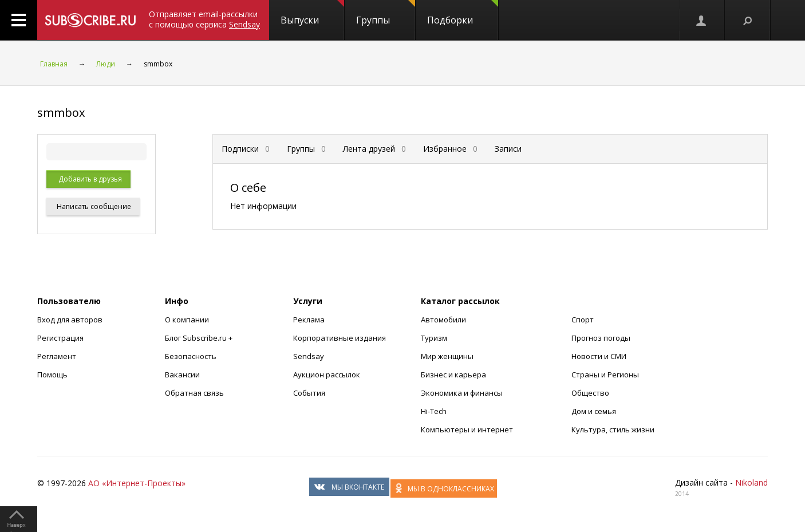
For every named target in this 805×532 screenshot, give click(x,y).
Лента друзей (374, 149)
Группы (386, 13)
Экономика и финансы (462, 393)
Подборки (463, 13)
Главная (54, 64)
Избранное (450, 149)
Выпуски (312, 13)
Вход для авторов (70, 320)
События (309, 393)
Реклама (309, 320)
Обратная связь (194, 393)
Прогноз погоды (601, 338)
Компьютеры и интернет (467, 429)
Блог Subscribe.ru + (200, 338)
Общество (590, 393)
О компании (187, 320)
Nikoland (751, 482)
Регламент (57, 356)
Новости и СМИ (599, 356)
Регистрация (60, 338)
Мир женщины (447, 356)
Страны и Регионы (605, 375)
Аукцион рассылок (327, 375)
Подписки (246, 149)
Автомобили (443, 320)
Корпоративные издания (340, 338)
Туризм (434, 338)
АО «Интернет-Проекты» (137, 483)
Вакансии (182, 375)
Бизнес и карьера (453, 375)
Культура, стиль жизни (613, 429)
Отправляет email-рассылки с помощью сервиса (204, 19)
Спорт (583, 320)
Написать (93, 206)
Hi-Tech (434, 411)
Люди (106, 64)
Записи (508, 149)
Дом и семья (594, 411)
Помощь (52, 375)
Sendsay (309, 356)
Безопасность (191, 356)
